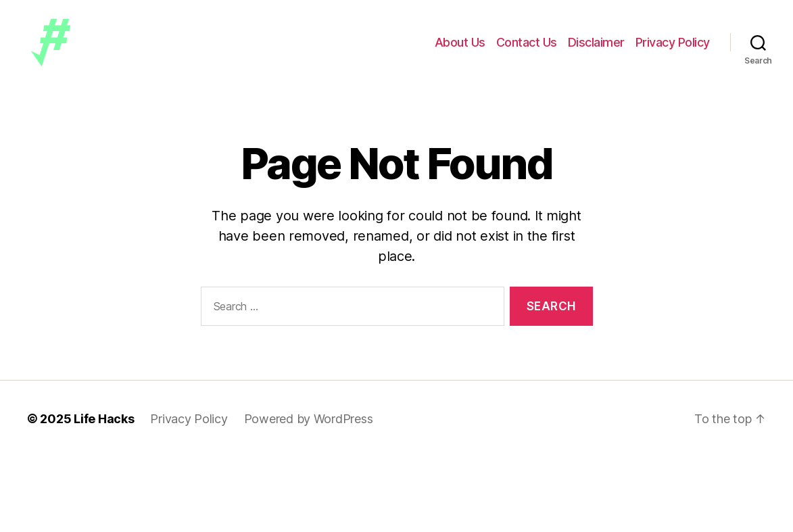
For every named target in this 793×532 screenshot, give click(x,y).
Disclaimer (596, 49)
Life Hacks (104, 433)
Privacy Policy (673, 49)
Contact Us (527, 49)
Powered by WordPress (309, 433)
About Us (460, 49)
